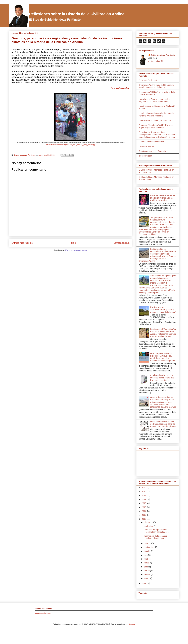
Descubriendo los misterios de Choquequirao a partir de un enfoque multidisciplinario (163, 424)
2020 (144, 488)
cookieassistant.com (43, 613)
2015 (144, 507)
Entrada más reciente (22, 243)
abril (146, 567)
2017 (144, 499)
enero (147, 578)
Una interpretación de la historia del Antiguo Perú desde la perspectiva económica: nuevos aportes (163, 357)
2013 (144, 515)
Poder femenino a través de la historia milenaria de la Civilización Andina (163, 198)
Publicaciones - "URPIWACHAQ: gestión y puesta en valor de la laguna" (163, 310)
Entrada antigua (121, 243)
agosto (147, 551)
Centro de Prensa (146, 146)
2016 (144, 503)
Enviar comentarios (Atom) (76, 250)
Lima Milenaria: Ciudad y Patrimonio (155, 120)
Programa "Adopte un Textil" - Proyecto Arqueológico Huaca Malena (156, 126)
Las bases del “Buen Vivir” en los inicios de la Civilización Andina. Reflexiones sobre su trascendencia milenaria (163, 333)
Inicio (73, 243)
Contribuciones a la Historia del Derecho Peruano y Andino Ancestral (157, 115)
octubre (148, 543)
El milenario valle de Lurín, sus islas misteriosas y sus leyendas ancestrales (162, 378)
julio (146, 555)
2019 (144, 492)
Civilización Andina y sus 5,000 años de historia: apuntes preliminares (156, 86)
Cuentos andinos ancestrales (152, 142)
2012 (144, 519)
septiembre (149, 547)
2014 (144, 511)
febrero (147, 574)
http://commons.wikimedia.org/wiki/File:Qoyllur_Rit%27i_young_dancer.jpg (70, 145)
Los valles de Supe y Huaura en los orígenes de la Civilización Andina (154, 100)
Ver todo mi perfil (155, 61)
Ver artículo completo (120, 88)
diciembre (149, 522)
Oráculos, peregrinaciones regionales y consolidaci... (156, 531)
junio (146, 559)
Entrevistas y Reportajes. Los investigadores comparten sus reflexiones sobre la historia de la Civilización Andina (157, 135)
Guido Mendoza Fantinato (163, 55)
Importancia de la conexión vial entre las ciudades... (155, 537)
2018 (144, 495)
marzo (147, 571)
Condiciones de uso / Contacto (152, 151)
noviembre (149, 526)
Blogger (132, 624)
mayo (147, 563)
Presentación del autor (149, 80)
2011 (144, 583)
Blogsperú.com (145, 156)
